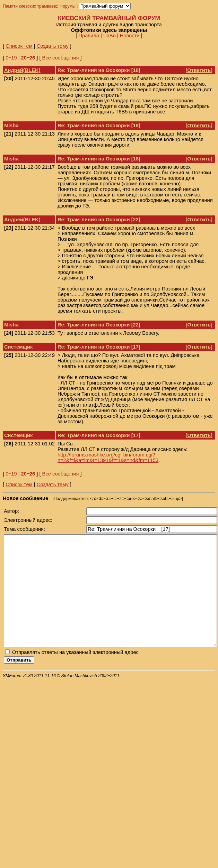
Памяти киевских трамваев (29, 6)
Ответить (199, 70)
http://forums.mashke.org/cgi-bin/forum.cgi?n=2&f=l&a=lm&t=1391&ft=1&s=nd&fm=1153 (108, 458)
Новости (130, 36)
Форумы (68, 6)
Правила (89, 36)
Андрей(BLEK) (22, 70)
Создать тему (53, 46)
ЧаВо (110, 36)
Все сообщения (61, 58)
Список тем (19, 46)
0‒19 (11, 58)
